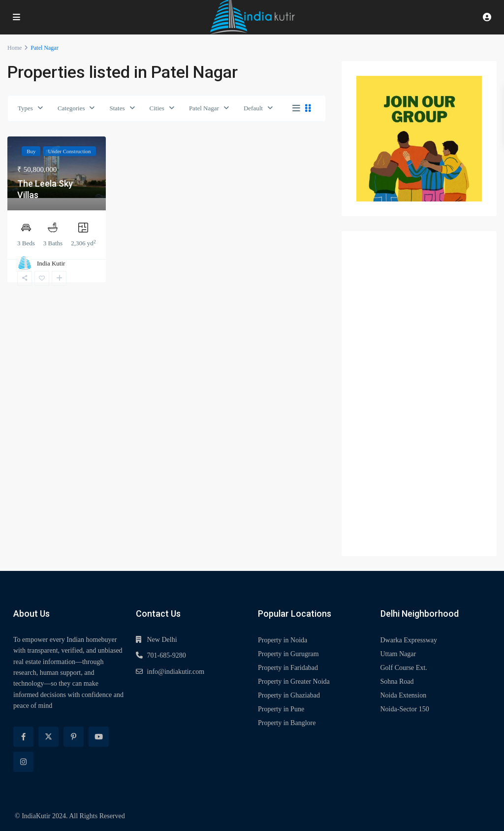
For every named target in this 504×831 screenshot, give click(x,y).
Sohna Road (397, 681)
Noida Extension (404, 695)
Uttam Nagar (398, 654)
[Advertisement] (419, 394)
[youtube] (99, 737)
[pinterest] (74, 737)
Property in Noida (283, 640)
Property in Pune (281, 709)
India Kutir (51, 263)
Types (25, 108)
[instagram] (23, 762)
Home (15, 48)
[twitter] (48, 737)
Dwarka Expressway (409, 640)
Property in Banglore (287, 723)
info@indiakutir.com (176, 672)
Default (253, 108)
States (117, 108)
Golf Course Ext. (404, 668)
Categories (71, 108)
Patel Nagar (204, 108)
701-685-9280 (167, 655)
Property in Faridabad (288, 668)
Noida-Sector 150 (405, 709)
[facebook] (23, 737)
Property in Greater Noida (294, 681)
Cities (157, 108)
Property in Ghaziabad (289, 695)
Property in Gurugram (288, 654)
